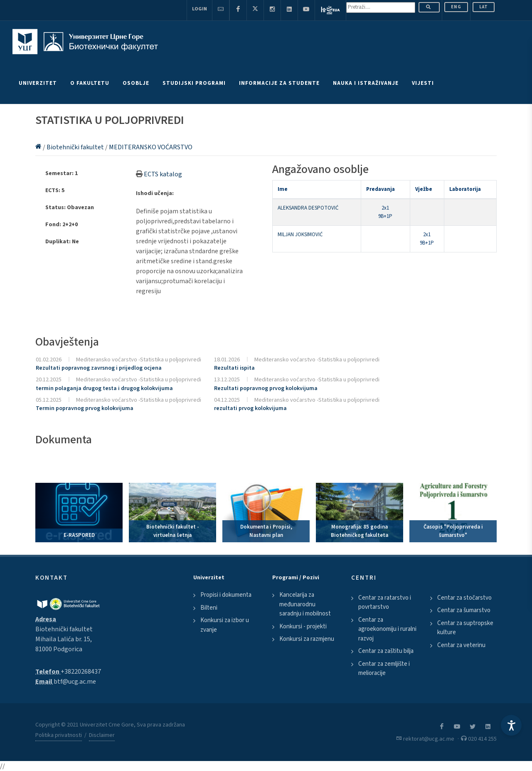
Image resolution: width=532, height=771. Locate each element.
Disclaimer (102, 735)
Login (199, 9)
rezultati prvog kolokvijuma (250, 408)
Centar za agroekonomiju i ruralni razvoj (387, 629)
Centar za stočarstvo (464, 598)
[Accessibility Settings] (511, 725)
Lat (484, 7)
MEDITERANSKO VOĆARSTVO (151, 147)
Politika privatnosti (59, 735)
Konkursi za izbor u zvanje (225, 625)
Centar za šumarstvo (464, 610)
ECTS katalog (163, 174)
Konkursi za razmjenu (307, 639)
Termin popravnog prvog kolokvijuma (85, 408)
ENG (456, 7)
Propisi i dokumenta (226, 595)
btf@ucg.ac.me (75, 682)
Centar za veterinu (461, 645)
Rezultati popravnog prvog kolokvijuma (266, 388)
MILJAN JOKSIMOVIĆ (300, 235)
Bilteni (209, 608)
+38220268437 (81, 672)
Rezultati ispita (234, 368)
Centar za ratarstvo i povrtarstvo (385, 603)
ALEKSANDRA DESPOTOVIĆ (308, 208)
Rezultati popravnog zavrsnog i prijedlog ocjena (99, 368)
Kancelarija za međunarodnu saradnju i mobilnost (305, 604)
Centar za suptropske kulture (465, 628)
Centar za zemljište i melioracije (384, 669)
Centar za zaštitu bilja (386, 651)
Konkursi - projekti (303, 626)
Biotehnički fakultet (76, 147)
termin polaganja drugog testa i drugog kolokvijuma (104, 388)
